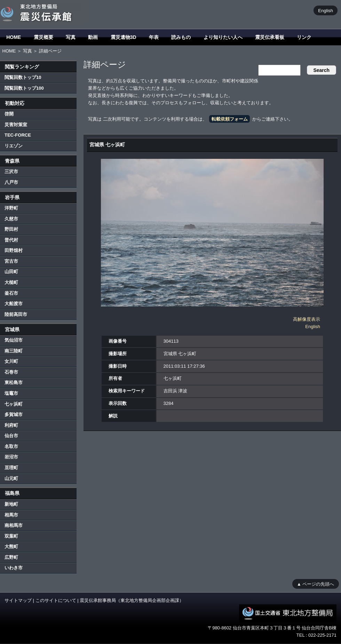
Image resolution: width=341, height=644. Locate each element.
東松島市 (14, 382)
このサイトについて (56, 600)
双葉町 (11, 536)
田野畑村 (14, 250)
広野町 (11, 557)
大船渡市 (14, 304)
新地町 (11, 504)
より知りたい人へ (223, 37)
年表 (154, 37)
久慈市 (11, 219)
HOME (14, 37)
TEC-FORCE (18, 135)
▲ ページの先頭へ (315, 584)
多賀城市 (14, 414)
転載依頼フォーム (230, 119)
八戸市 (11, 182)
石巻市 (11, 372)
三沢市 (11, 172)
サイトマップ (18, 600)
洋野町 (11, 208)
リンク (304, 37)
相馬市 (11, 515)
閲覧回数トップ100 (24, 88)
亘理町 (11, 468)
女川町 (11, 361)
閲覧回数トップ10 (23, 77)
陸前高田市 (16, 314)
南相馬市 (14, 525)
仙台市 (11, 436)
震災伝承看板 (270, 37)
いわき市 (14, 568)
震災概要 (43, 37)
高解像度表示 (307, 319)
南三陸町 (14, 351)
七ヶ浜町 (14, 404)
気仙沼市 (14, 340)
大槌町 (11, 282)
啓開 (9, 114)
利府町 (11, 425)
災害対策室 (16, 125)
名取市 (11, 446)
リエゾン (14, 146)
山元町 (11, 478)
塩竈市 (11, 393)
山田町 (11, 272)
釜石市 (11, 293)
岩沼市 (11, 457)
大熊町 (11, 547)
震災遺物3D (124, 37)
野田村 (11, 229)
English (326, 10)
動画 (93, 37)
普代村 (11, 240)
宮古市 (11, 261)
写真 (71, 37)
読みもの (181, 37)
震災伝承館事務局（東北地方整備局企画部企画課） (132, 600)
